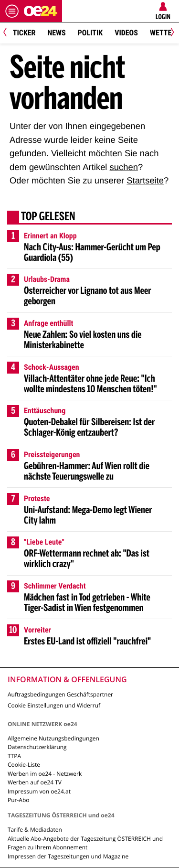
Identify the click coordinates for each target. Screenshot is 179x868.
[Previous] (8, 33)
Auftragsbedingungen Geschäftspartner (60, 694)
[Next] (171, 33)
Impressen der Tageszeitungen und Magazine (68, 856)
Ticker (24, 33)
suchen (124, 167)
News (56, 33)
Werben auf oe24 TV (35, 782)
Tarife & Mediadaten (35, 830)
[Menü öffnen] (12, 11)
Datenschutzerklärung (37, 747)
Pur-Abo (19, 800)
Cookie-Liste (24, 765)
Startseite (145, 180)
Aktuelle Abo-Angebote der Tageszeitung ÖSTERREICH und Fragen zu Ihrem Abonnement (85, 843)
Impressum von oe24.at (39, 791)
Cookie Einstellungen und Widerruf (54, 705)
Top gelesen (48, 217)
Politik (90, 33)
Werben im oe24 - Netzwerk (45, 774)
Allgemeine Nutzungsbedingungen (53, 738)
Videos (126, 33)
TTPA (14, 756)
